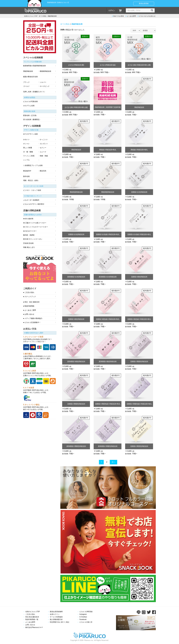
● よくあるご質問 (30, 310)
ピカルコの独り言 (86, 622)
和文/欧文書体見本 (32, 617)
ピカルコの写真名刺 (30, 102)
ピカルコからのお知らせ (147, 16)
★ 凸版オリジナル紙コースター (35, 223)
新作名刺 (26, 176)
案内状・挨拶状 (29, 235)
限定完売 (43, 171)
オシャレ (26, 144)
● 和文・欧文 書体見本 (31, 302)
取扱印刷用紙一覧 (32, 619)
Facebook (83, 619)
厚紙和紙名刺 (28, 71)
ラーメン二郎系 (29, 156)
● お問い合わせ (29, 314)
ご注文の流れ (30, 614)
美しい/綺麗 (28, 148)
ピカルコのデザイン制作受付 (34, 204)
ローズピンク (45, 86)
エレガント (44, 144)
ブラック (26, 82)
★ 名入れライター (30, 231)
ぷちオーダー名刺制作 (31, 200)
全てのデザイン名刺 (30, 134)
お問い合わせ (30, 625)
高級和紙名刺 (77, 24)
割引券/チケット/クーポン (33, 239)
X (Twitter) (83, 617)
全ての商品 (65, 24)
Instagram (83, 614)
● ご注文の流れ (29, 293)
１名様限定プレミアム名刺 (33, 166)
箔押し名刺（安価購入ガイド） (34, 92)
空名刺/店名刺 (28, 243)
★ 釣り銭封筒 (28, 219)
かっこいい (44, 140)
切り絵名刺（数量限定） (32, 120)
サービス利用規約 (56, 617)
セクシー (43, 148)
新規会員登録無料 (56, 612)
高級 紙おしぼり (29, 247)
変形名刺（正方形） (30, 116)
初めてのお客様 (119, 16)
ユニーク (43, 152)
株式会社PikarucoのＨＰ (34, 627)
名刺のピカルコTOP (33, 612)
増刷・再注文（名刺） (31, 181)
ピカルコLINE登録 (86, 612)
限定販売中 (27, 171)
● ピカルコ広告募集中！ (32, 323)
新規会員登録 (144, 3)
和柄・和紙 (44, 156)
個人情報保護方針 (56, 619)
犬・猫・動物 (28, 152)
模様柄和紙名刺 (45, 71)
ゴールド (26, 86)
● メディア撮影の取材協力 (33, 318)
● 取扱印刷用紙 (29, 306)
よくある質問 (131, 16)
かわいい (26, 140)
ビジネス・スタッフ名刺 (32, 190)
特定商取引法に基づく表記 (60, 622)
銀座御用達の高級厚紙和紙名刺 (34, 66)
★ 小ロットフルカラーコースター (36, 227)
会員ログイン (55, 614)
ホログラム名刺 (29, 106)
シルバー (43, 82)
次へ (113, 462)
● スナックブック (30, 297)
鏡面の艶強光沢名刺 (30, 77)
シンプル (26, 160)
